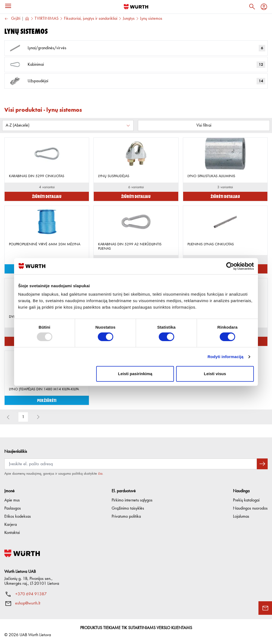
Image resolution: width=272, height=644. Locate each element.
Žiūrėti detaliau (47, 196)
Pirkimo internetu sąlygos (132, 500)
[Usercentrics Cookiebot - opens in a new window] (230, 266)
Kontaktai (12, 533)
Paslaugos (13, 508)
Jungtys (129, 19)
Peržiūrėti (47, 400)
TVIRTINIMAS (47, 19)
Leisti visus (215, 374)
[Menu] (8, 6)
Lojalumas (241, 517)
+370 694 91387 (31, 594)
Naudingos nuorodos (250, 508)
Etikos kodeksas (18, 517)
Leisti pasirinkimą (135, 374)
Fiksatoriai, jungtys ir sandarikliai (91, 19)
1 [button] (23, 417)
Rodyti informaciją (226, 357)
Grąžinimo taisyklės (128, 508)
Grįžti (12, 19)
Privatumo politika (126, 517)
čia (100, 474)
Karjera (11, 525)
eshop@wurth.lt (28, 603)
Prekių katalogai (246, 500)
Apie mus (12, 500)
